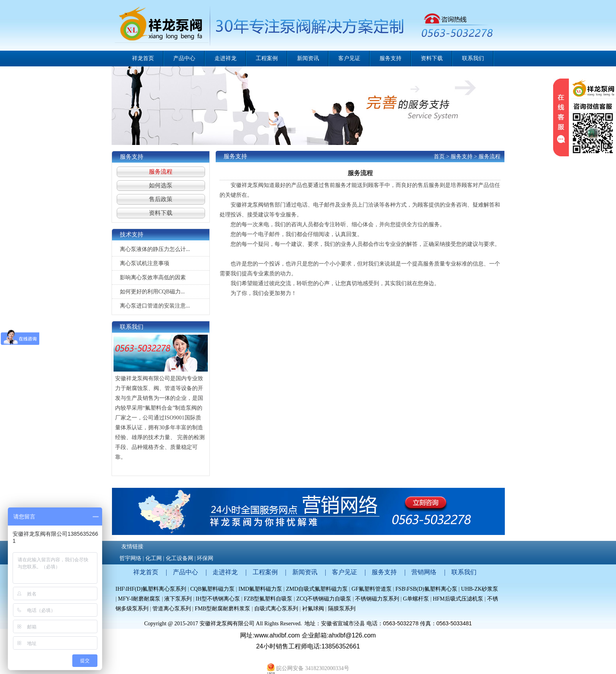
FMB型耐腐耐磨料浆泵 (223, 609)
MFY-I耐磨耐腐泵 (139, 599)
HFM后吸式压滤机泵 (458, 599)
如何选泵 (161, 185)
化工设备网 (180, 558)
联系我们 (464, 572)
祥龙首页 (143, 58)
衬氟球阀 (313, 609)
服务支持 (462, 157)
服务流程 (161, 172)
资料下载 (161, 213)
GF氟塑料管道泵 (372, 589)
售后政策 (161, 199)
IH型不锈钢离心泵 (218, 599)
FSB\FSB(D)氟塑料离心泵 (426, 589)
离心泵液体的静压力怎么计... (155, 249)
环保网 (205, 558)
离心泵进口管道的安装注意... (155, 306)
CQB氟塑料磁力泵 (212, 589)
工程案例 (265, 572)
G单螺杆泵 (416, 599)
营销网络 (424, 572)
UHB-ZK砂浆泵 (480, 589)
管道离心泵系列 (172, 609)
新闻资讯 (305, 572)
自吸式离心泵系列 (276, 609)
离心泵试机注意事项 (145, 263)
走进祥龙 (225, 572)
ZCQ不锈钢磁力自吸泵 (324, 599)
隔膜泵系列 (342, 609)
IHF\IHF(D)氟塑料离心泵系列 (151, 589)
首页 (439, 157)
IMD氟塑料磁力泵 (260, 589)
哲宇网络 (130, 558)
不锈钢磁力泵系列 (377, 599)
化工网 (154, 558)
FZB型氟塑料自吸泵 (268, 599)
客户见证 (345, 572)
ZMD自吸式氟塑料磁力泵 (317, 589)
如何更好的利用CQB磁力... (152, 292)
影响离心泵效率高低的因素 (153, 277)
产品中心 (185, 572)
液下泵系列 (179, 599)
